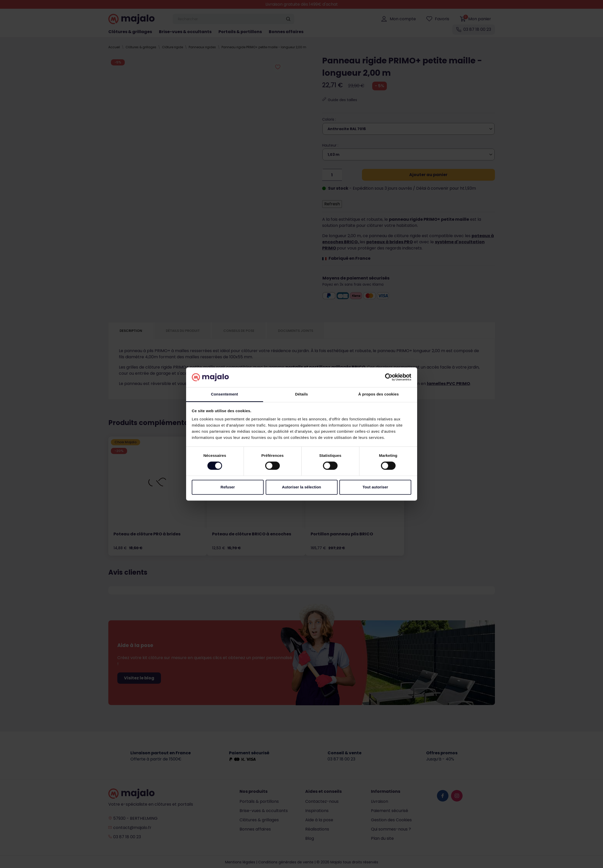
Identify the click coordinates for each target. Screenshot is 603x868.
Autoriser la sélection (301, 487)
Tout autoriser (375, 487)
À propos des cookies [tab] (379, 394)
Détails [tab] (302, 394)
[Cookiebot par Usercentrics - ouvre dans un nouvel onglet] (389, 377)
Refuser (228, 487)
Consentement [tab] (224, 394)
